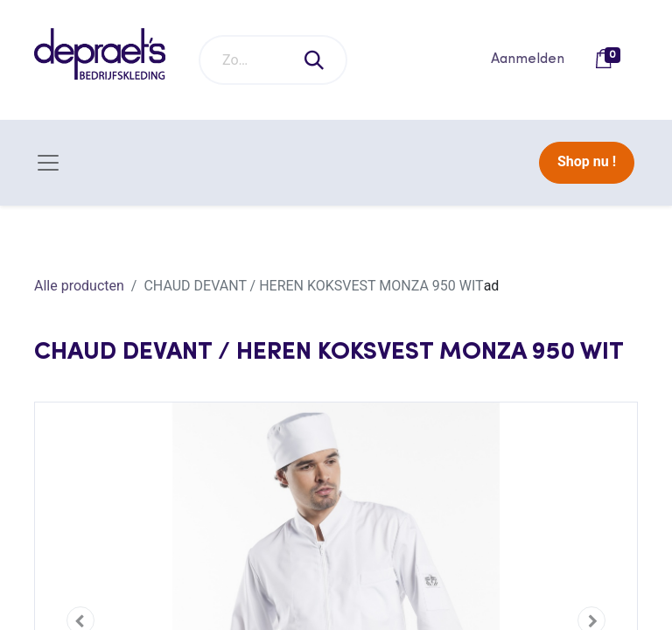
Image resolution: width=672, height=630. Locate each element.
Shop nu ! (587, 161)
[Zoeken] (315, 60)
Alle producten (79, 286)
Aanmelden (528, 59)
